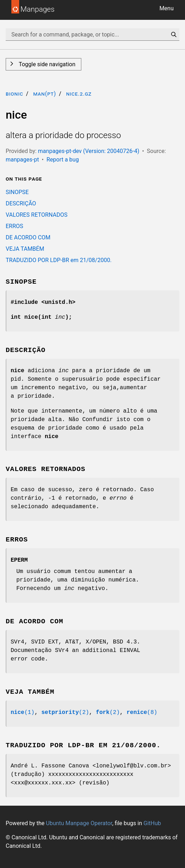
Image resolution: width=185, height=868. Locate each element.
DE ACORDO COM (28, 237)
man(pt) (45, 94)
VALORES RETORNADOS (37, 215)
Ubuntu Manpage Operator (79, 823)
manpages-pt (22, 160)
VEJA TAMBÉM (25, 249)
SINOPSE (17, 192)
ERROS (14, 226)
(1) (23, 713)
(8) (142, 713)
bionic (14, 94)
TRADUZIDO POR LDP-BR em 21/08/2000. (59, 260)
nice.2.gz (79, 94)
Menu (167, 8)
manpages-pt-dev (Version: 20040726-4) (89, 151)
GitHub (152, 823)
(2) (65, 713)
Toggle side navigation (46, 64)
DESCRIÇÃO (21, 203)
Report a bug (63, 160)
